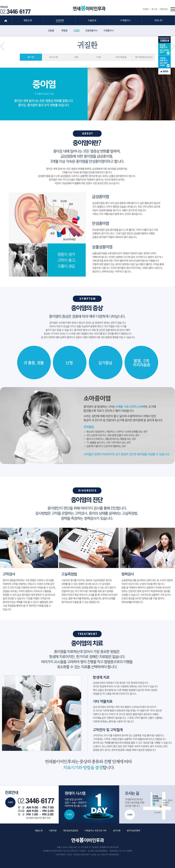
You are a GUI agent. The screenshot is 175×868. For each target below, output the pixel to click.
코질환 (51, 30)
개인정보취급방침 (71, 830)
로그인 (155, 9)
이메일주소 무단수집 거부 (96, 830)
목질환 (64, 30)
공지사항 (117, 830)
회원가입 (164, 9)
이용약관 (53, 830)
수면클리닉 (108, 30)
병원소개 (39, 830)
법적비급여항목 (134, 830)
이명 (99, 57)
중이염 (31, 57)
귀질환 (76, 30)
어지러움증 (121, 57)
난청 (76, 57)
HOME (146, 9)
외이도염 (53, 57)
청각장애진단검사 (144, 57)
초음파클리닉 (91, 30)
